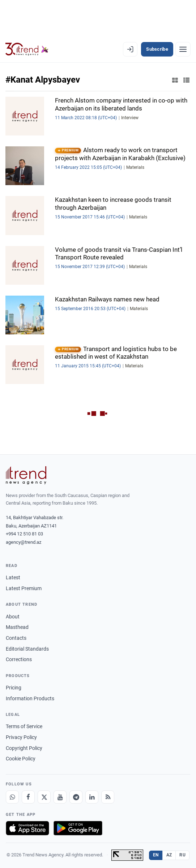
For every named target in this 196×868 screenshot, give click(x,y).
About (13, 617)
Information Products (30, 698)
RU (182, 855)
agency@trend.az (24, 542)
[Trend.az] (27, 49)
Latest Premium (24, 588)
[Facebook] (28, 797)
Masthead (17, 627)
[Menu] (183, 49)
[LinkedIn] (92, 797)
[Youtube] (60, 797)
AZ (169, 855)
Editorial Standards (27, 649)
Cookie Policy (21, 759)
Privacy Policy (21, 737)
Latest (13, 577)
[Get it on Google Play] (78, 828)
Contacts (16, 638)
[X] (44, 797)
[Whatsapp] (12, 797)
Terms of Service (24, 726)
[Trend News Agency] (26, 475)
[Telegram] (76, 797)
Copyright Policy (24, 748)
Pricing (14, 688)
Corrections (19, 659)
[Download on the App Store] (27, 828)
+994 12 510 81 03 (24, 534)
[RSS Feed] (108, 797)
